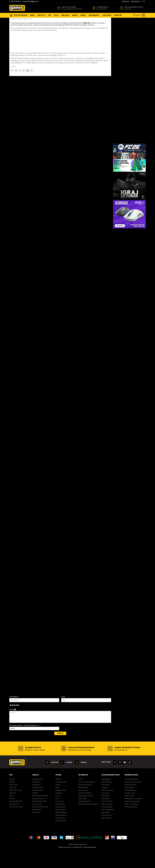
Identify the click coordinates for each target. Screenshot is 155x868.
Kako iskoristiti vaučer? (86, 813)
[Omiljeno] (143, 1)
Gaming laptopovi (61, 830)
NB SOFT (80, 865)
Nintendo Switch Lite (39, 816)
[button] (140, 15)
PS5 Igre (12, 797)
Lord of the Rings (107, 819)
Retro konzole (37, 827)
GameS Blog (82, 816)
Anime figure (106, 813)
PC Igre (12, 813)
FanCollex (105, 805)
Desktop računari (61, 838)
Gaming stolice (60, 822)
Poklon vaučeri (83, 808)
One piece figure (107, 822)
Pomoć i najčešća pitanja (86, 800)
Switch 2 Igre (13, 802)
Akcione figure (106, 797)
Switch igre (13, 805)
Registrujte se (136, 1)
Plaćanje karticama (131, 808)
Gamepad (59, 811)
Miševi (57, 805)
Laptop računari (60, 827)
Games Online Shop (15, 20)
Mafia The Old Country (16, 825)
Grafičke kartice (60, 836)
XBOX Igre (13, 811)
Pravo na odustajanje (131, 822)
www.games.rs (68, 865)
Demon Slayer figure (108, 827)
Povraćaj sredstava (131, 825)
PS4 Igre (12, 800)
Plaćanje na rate (130, 811)
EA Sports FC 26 (14, 822)
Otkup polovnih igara (85, 802)
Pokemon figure (106, 833)
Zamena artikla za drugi (132, 819)
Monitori (58, 802)
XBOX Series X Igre (15, 808)
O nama (81, 797)
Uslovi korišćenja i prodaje (133, 800)
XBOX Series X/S (38, 805)
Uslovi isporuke (129, 813)
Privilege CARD (83, 805)
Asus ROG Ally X (38, 822)
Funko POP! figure (107, 800)
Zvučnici (58, 813)
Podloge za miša (61, 808)
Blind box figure (106, 836)
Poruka (13, 727)
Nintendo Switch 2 (38, 808)
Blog (24, 20)
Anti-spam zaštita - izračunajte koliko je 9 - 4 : (25, 743)
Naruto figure (106, 816)
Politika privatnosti (130, 802)
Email (63, 714)
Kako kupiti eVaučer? (85, 811)
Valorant (87, 41)
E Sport (29, 20)
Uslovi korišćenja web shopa (78, 862)
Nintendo (35, 811)
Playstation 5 (36, 800)
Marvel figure (106, 830)
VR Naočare (36, 830)
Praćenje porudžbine (131, 797)
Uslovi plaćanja (129, 805)
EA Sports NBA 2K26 (16, 819)
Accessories (59, 819)
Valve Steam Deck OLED (40, 825)
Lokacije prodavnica (85, 819)
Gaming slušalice (61, 800)
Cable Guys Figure (107, 808)
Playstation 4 (36, 802)
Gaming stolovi (60, 825)
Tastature (58, 797)
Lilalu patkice (106, 802)
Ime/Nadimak (14, 714)
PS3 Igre (12, 816)
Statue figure (106, 811)
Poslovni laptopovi (61, 833)
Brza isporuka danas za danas (88, 822)
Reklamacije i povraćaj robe (133, 816)
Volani (57, 816)
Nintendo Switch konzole (40, 813)
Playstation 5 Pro (38, 797)
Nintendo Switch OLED (39, 819)
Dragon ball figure (107, 825)
